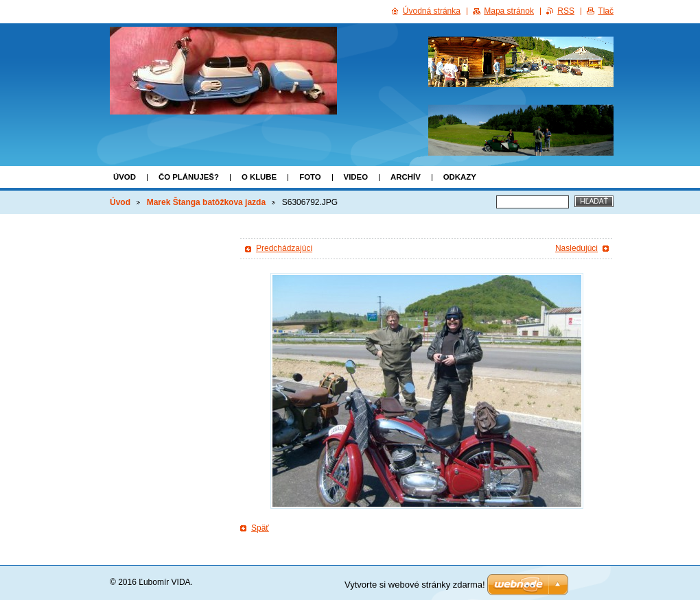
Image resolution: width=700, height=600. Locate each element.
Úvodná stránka (432, 11)
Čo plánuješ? (189, 177)
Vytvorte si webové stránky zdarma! (415, 585)
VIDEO (356, 177)
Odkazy (460, 177)
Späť (260, 528)
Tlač (606, 11)
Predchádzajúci (284, 248)
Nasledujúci (576, 248)
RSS (566, 11)
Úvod (125, 177)
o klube (259, 177)
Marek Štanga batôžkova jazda (206, 202)
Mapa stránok (509, 11)
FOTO (310, 177)
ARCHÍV (406, 177)
